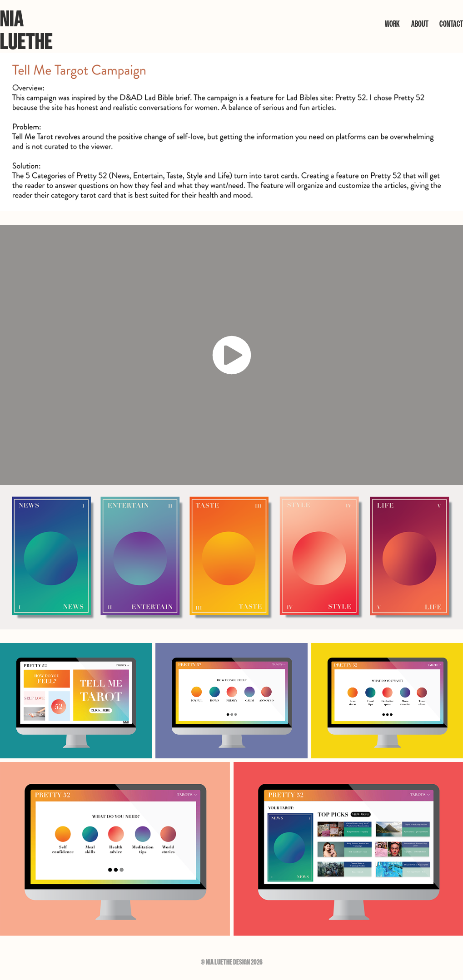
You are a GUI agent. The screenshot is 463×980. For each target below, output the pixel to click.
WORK (392, 24)
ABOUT (420, 24)
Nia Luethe (26, 30)
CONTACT (451, 24)
